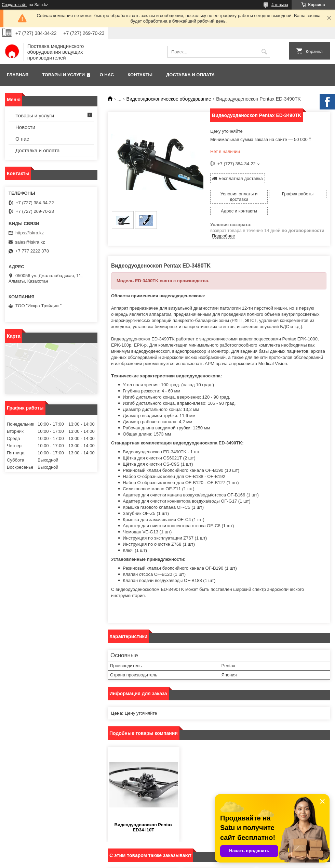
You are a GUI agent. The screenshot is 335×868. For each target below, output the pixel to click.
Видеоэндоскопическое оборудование (169, 99)
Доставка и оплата (190, 75)
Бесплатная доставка (240, 178)
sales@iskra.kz (30, 242)
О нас (107, 75)
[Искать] (264, 52)
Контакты (140, 75)
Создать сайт (14, 5)
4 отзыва (280, 5)
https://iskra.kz (30, 233)
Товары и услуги (63, 75)
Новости (25, 127)
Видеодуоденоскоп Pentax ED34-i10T (144, 827)
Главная (18, 75)
